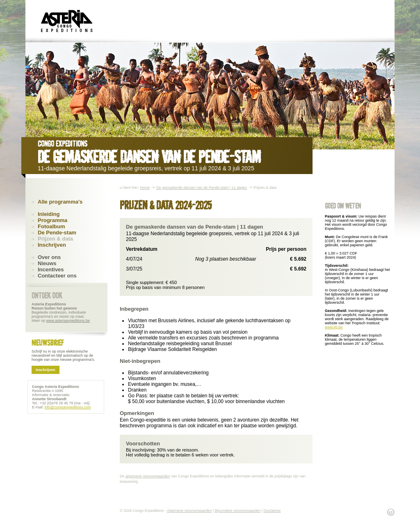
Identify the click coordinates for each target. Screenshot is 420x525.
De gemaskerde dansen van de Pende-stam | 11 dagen (202, 188)
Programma (52, 220)
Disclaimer (272, 511)
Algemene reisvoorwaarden (189, 511)
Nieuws (47, 263)
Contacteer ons (57, 276)
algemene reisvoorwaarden (148, 476)
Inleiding (49, 214)
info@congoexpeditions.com (68, 407)
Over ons (49, 257)
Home (145, 188)
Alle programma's (60, 202)
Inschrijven (52, 245)
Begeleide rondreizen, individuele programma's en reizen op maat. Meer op (61, 312)
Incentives (51, 269)
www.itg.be (334, 327)
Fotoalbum (51, 226)
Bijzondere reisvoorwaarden (238, 511)
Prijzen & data (55, 239)
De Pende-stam (57, 233)
